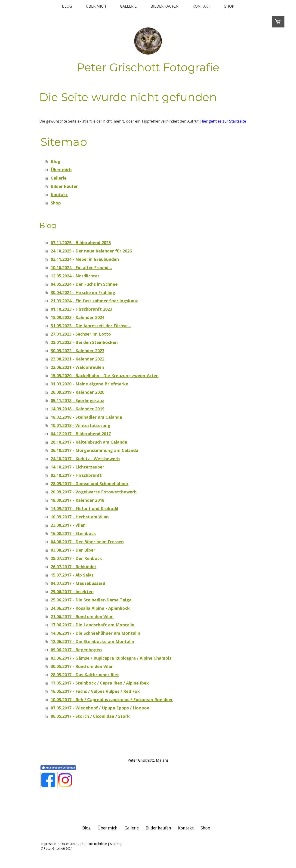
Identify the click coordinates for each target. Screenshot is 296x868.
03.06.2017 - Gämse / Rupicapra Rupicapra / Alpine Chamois (111, 658)
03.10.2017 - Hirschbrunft (76, 475)
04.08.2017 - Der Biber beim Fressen (87, 542)
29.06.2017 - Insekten (72, 592)
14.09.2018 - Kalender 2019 (77, 409)
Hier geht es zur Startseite (223, 121)
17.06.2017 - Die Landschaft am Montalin (92, 625)
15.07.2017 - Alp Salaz (72, 575)
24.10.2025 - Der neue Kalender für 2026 (91, 251)
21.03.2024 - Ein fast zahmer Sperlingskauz (94, 301)
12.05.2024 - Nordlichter (75, 276)
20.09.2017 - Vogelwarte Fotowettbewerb (94, 492)
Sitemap (116, 844)
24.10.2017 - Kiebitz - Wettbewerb (85, 459)
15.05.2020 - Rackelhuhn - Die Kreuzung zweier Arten (105, 375)
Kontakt (202, 6)
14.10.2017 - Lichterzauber (77, 467)
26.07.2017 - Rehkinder (74, 567)
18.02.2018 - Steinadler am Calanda (86, 417)
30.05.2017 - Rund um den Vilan (82, 666)
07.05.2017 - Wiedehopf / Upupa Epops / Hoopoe (100, 708)
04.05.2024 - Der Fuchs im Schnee (84, 284)
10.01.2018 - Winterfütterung (80, 425)
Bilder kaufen (165, 6)
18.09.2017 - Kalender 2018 (77, 500)
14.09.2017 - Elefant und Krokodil (84, 508)
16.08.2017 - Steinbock (73, 533)
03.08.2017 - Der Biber (73, 550)
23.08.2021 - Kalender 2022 (77, 359)
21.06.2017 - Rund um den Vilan (82, 616)
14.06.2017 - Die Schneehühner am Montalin (95, 633)
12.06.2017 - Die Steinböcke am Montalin (92, 641)
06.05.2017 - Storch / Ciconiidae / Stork (90, 716)
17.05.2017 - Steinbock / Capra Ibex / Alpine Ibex (100, 683)
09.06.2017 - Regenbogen (76, 650)
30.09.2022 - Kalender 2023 (77, 351)
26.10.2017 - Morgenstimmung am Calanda (94, 450)
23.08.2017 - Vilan (68, 525)
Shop (229, 6)
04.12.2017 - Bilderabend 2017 (81, 434)
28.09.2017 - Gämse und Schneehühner (90, 484)
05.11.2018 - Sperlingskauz (77, 400)
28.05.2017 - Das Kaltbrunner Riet (85, 675)
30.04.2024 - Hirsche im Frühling (83, 292)
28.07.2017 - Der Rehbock (76, 558)
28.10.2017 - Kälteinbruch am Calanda (89, 442)
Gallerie (128, 6)
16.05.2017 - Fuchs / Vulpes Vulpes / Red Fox (95, 691)
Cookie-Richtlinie (95, 844)
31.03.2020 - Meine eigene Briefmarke (89, 384)
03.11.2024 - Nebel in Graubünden (85, 259)
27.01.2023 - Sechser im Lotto (81, 334)
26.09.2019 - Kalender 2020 (77, 392)
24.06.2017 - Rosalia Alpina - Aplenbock (90, 608)
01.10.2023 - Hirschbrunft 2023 (81, 309)
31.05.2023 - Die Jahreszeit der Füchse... (91, 326)
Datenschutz (70, 844)
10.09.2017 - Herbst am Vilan (80, 517)
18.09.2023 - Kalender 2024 (77, 317)
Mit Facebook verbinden (58, 768)
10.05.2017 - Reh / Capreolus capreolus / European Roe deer (112, 700)
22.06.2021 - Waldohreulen (77, 367)
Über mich (96, 6)
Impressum (49, 844)
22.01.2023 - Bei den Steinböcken (84, 342)
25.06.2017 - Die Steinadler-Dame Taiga (91, 600)
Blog (67, 6)
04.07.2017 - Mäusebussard (78, 583)
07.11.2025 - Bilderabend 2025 (81, 243)
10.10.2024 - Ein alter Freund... (81, 267)
